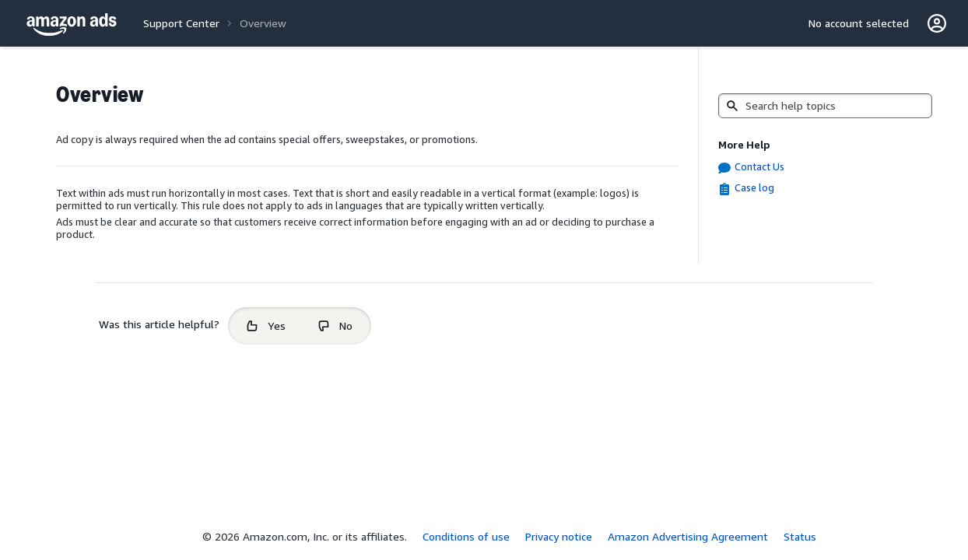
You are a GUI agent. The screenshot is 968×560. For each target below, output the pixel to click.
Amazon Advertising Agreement (688, 536)
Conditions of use (466, 536)
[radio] (266, 326)
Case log (754, 187)
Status (800, 536)
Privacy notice (559, 536)
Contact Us (759, 166)
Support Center (181, 23)
